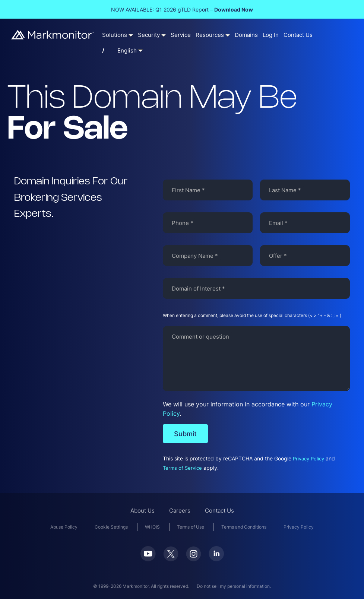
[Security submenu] (164, 35)
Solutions (115, 35)
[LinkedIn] (216, 559)
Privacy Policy (308, 459)
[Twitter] (171, 559)
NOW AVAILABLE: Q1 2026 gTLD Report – (182, 9)
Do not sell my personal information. (234, 586)
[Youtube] (148, 559)
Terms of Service (182, 468)
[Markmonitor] (53, 37)
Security (149, 35)
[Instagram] (194, 559)
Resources (210, 35)
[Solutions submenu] (131, 35)
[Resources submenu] (228, 35)
